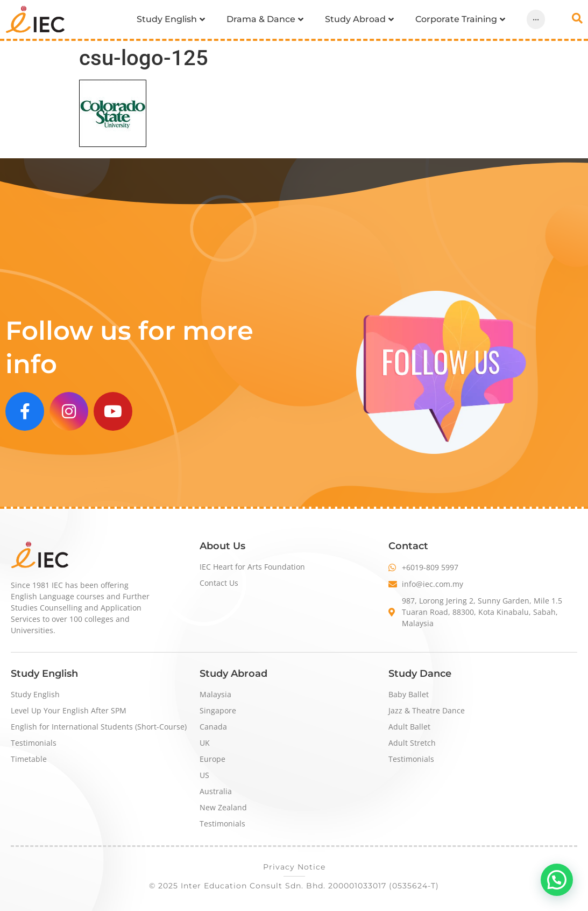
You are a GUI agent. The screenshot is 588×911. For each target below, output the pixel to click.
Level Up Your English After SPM (69, 710)
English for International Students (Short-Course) (99, 727)
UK (205, 743)
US (204, 775)
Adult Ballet (409, 727)
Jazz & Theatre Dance (427, 710)
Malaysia (215, 694)
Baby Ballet (409, 694)
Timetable (29, 759)
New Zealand (223, 807)
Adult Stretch (412, 743)
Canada (213, 727)
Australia (216, 791)
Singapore (218, 710)
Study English (35, 694)
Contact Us (219, 583)
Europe (212, 759)
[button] (557, 880)
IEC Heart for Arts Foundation (252, 567)
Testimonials (34, 743)
